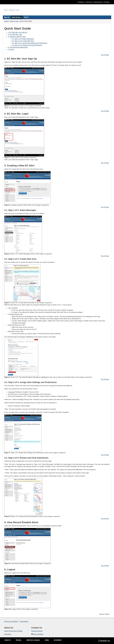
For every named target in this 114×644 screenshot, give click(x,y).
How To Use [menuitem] (17, 17)
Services (89, 2)
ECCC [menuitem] (26, 17)
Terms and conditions (11, 621)
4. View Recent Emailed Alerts (18, 47)
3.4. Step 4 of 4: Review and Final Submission (27, 45)
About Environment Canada (13, 631)
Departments (98, 2)
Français (107, 2)
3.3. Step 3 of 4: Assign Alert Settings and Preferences (30, 43)
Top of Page (105, 55)
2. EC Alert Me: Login (15, 35)
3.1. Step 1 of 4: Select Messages (23, 39)
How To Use (14, 21)
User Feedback (37, 634)
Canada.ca (81, 2)
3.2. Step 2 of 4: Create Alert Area (23, 41)
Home (6, 21)
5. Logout (11, 49)
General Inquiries (37, 631)
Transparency (24, 621)
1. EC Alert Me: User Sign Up (18, 32)
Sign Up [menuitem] (7, 17)
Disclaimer (8, 634)
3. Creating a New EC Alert (17, 37)
